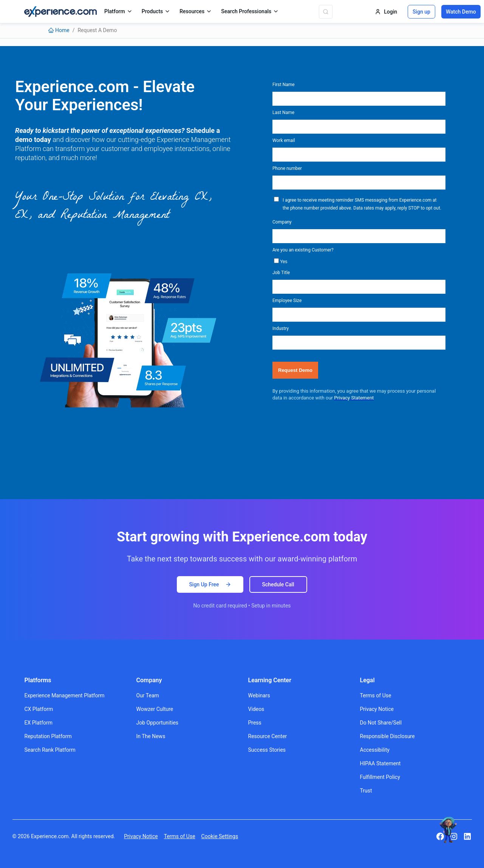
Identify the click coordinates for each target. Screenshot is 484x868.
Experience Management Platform (65, 695)
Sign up (421, 12)
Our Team (148, 695)
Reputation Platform (48, 736)
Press (255, 723)
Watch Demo (461, 12)
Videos (256, 709)
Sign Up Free (210, 584)
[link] (59, 30)
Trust (366, 791)
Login (386, 12)
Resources (196, 11)
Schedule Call (278, 584)
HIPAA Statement (380, 763)
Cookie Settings (220, 836)
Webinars (259, 695)
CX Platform (39, 709)
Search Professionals (250, 11)
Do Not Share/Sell (381, 723)
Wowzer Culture (155, 709)
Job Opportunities (158, 723)
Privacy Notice (377, 709)
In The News (151, 736)
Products (156, 11)
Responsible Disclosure (387, 736)
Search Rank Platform (50, 750)
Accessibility (375, 750)
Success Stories (267, 750)
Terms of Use (376, 695)
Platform (118, 11)
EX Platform (39, 723)
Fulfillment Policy (380, 777)
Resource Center (268, 736)
